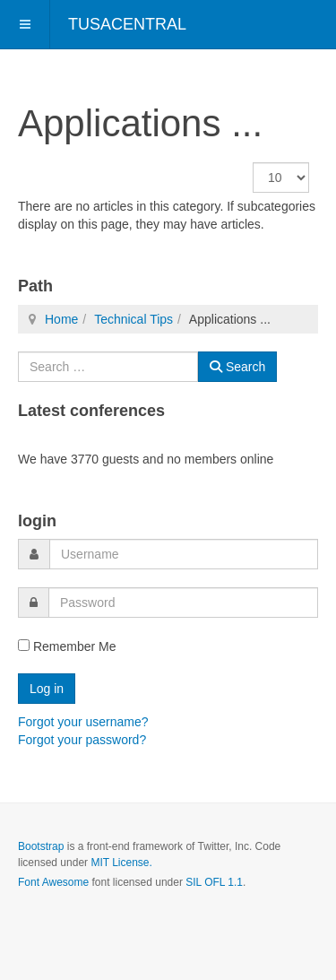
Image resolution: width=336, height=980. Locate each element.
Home (61, 319)
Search (237, 367)
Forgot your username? (83, 722)
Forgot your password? (82, 740)
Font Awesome (53, 882)
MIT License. (121, 863)
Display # (253, 163)
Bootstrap (41, 846)
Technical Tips (134, 319)
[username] (184, 554)
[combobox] (108, 367)
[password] (183, 603)
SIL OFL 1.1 (214, 882)
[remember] (24, 645)
